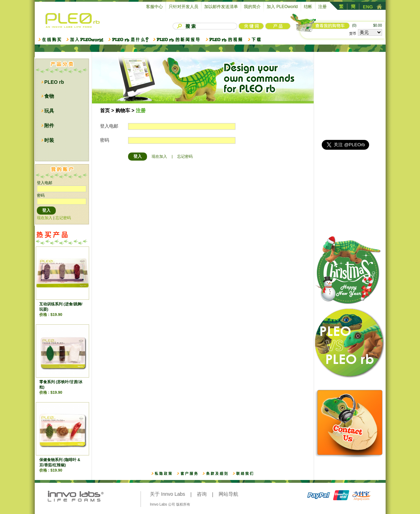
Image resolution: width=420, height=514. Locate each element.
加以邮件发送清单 (221, 7)
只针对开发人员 (184, 7)
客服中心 (154, 7)
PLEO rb (54, 82)
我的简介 (252, 7)
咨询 (202, 494)
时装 (49, 140)
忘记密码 (63, 218)
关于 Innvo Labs (167, 494)
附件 (49, 126)
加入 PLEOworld (282, 7)
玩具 (49, 111)
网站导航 (228, 494)
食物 (49, 96)
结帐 (308, 7)
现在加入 (45, 218)
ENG (368, 7)
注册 (322, 7)
